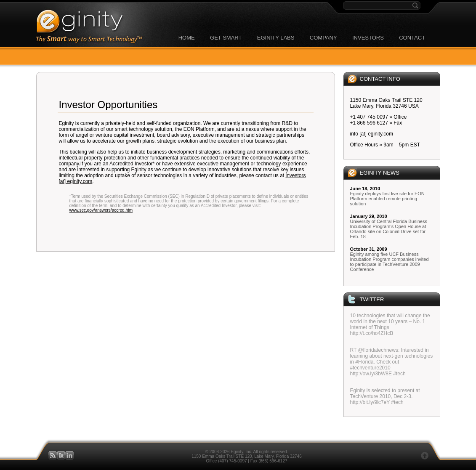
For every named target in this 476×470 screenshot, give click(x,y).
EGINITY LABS (276, 38)
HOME (187, 38)
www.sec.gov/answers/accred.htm (101, 210)
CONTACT (412, 38)
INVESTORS (368, 38)
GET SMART (226, 38)
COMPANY (323, 38)
